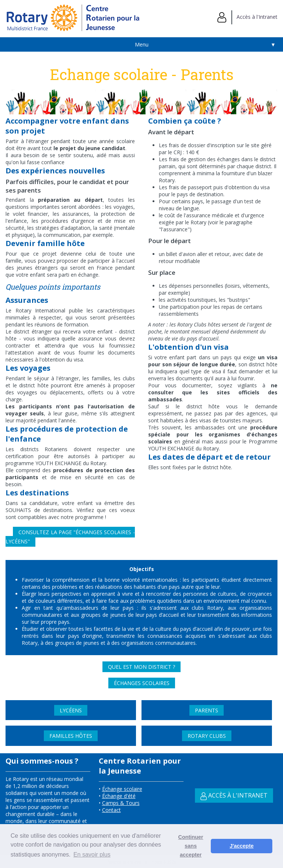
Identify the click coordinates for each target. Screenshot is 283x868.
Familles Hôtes (71, 736)
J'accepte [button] (242, 846)
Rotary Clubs (207, 736)
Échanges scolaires (142, 683)
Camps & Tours (121, 803)
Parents (207, 710)
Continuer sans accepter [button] (191, 846)
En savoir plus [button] (92, 855)
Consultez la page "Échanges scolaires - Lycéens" (70, 537)
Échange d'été (119, 796)
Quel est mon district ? (141, 667)
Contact (111, 810)
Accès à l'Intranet (247, 17)
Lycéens (71, 710)
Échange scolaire (122, 789)
